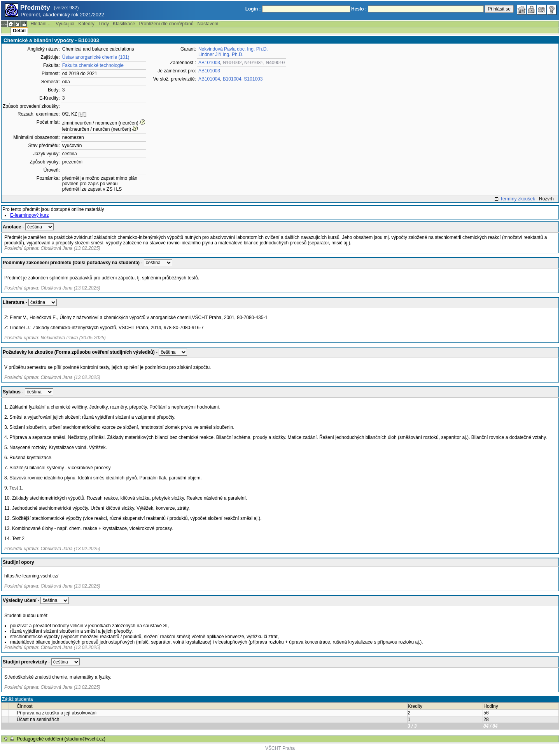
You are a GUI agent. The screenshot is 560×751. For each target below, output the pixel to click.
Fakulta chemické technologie (93, 65)
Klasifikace (124, 24)
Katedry (86, 24)
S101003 (253, 79)
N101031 (254, 63)
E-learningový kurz (29, 215)
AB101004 (209, 79)
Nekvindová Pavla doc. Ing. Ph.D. (233, 49)
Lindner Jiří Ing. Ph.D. (221, 54)
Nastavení (208, 24)
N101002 (232, 63)
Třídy (104, 24)
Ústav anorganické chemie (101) (96, 57)
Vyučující (65, 24)
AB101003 (209, 63)
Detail (19, 31)
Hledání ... (41, 24)
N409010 (275, 63)
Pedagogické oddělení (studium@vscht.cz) (61, 739)
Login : (253, 9)
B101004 (232, 79)
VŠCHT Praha (280, 748)
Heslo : (359, 9)
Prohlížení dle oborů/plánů (166, 24)
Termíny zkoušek (518, 199)
